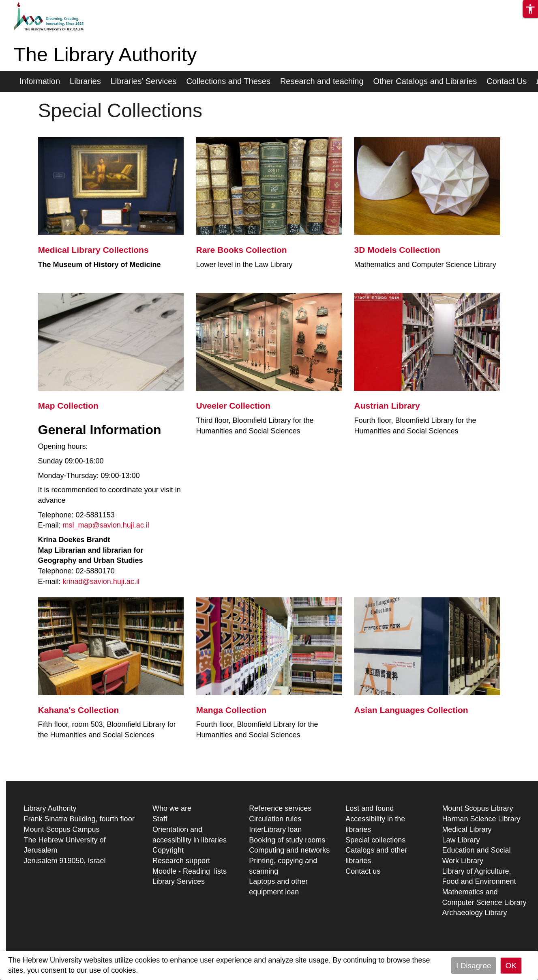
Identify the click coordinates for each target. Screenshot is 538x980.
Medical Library (467, 829)
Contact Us (507, 81)
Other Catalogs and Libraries (425, 81)
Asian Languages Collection (411, 710)
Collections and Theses (228, 81)
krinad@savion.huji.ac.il (101, 582)
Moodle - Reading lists (190, 871)
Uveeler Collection (233, 406)
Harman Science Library (481, 819)
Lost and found (370, 808)
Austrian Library (387, 406)
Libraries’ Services (144, 81)
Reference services (280, 808)
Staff (160, 819)
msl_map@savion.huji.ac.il (106, 525)
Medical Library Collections (93, 250)
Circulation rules (275, 819)
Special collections (375, 840)
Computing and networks (289, 850)
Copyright (168, 850)
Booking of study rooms (287, 840)
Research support (181, 861)
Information (40, 81)
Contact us (363, 871)
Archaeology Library (474, 913)
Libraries (85, 81)
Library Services (179, 881)
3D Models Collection (397, 250)
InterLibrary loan (275, 829)
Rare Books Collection (241, 250)
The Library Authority (105, 54)
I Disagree (474, 966)
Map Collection (68, 406)
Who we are (172, 808)
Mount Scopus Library (477, 808)
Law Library (461, 840)
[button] (530, 9)
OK (511, 966)
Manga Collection (231, 710)
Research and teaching (322, 81)
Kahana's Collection (79, 710)
